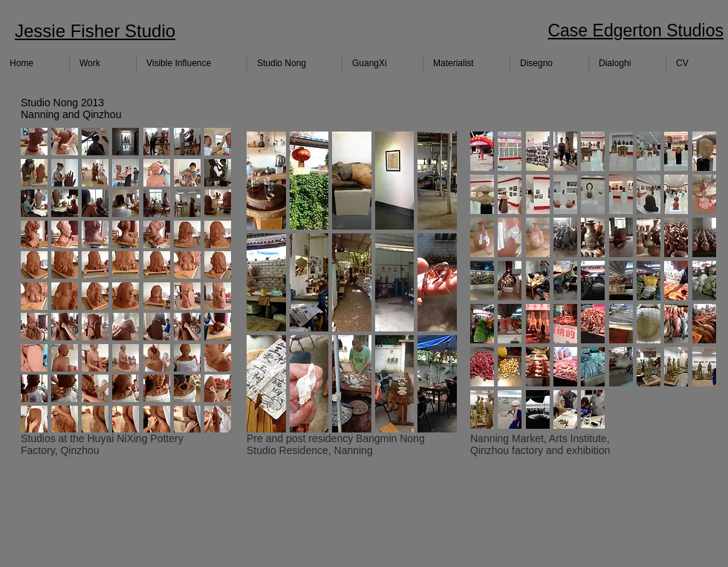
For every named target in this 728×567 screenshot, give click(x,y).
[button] (34, 142)
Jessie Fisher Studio (95, 31)
